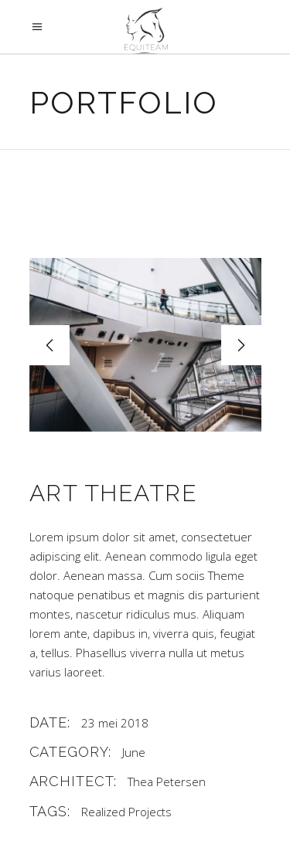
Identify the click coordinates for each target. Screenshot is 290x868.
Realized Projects (126, 812)
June (134, 752)
